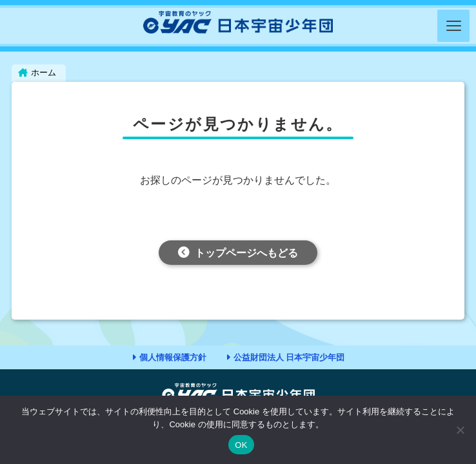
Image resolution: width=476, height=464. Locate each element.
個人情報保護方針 (173, 357)
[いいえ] (460, 430)
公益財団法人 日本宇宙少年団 (289, 357)
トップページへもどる (246, 253)
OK (241, 445)
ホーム (44, 72)
